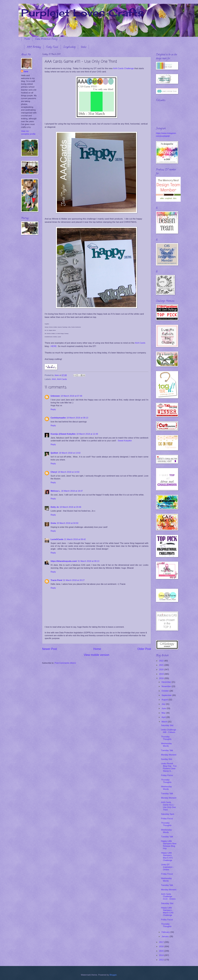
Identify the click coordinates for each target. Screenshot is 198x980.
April (164, 717)
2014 (162, 955)
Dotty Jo (55, 507)
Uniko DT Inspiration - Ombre (167, 867)
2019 (162, 674)
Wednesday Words (166, 745)
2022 (162, 661)
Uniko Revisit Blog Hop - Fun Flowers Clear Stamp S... (169, 767)
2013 (162, 960)
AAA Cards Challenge (123, 68)
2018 (162, 678)
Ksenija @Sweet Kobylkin (63, 434)
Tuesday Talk (167, 750)
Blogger (113, 975)
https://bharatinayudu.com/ (64, 561)
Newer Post (49, 649)
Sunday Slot (167, 759)
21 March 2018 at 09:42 (75, 539)
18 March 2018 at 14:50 (69, 472)
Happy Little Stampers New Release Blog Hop (169, 845)
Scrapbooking (69, 47)
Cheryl (54, 472)
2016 (162, 946)
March (165, 722)
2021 (162, 665)
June (164, 708)
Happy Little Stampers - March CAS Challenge (167, 911)
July (164, 704)
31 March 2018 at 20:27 (74, 580)
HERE (54, 346)
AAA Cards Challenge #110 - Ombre (168, 897)
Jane (26, 72)
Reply (53, 409)
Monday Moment (169, 755)
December (167, 682)
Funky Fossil (52, 47)
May (164, 713)
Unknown (55, 396)
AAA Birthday (34, 47)
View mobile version (97, 655)
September (167, 695)
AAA (54, 379)
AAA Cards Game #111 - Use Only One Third (168, 806)
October (165, 691)
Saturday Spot (167, 814)
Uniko (83, 47)
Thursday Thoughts (166, 738)
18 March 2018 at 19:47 (72, 491)
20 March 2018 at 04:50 (68, 523)
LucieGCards (57, 539)
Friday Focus (167, 775)
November (167, 686)
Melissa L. (56, 491)
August (165, 700)
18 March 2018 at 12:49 (87, 434)
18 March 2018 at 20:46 (70, 507)
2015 (162, 951)
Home (27, 39)
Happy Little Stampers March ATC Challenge (167, 857)
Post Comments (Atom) (65, 663)
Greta (53, 523)
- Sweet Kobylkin (124, 441)
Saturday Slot (167, 725)
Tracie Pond (56, 580)
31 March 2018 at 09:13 (88, 561)
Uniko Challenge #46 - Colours (168, 731)
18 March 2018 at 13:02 (70, 453)
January (165, 936)
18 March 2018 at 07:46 (71, 396)
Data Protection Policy (46, 39)
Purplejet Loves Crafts (82, 13)
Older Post (144, 649)
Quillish (54, 453)
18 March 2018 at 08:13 (77, 418)
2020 (162, 670)
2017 (162, 942)
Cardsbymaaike (58, 418)
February (166, 932)
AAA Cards (140, 343)
